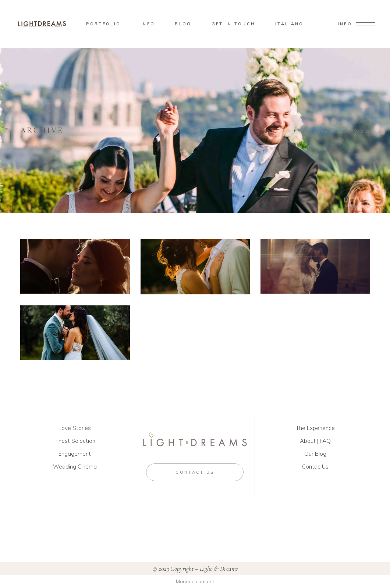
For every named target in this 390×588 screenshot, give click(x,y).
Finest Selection (75, 441)
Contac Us (315, 467)
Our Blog (315, 454)
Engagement (75, 454)
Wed (59, 467)
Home (321, 130)
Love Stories (75, 428)
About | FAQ (315, 441)
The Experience (315, 428)
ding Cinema (81, 467)
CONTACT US (195, 472)
